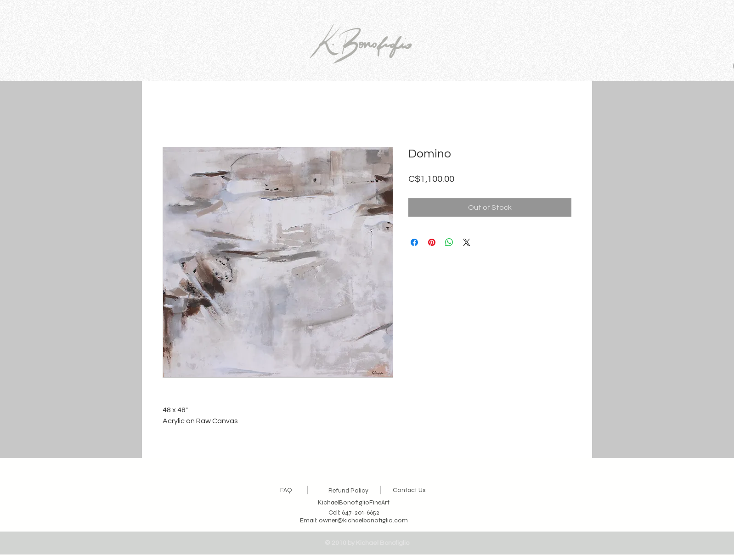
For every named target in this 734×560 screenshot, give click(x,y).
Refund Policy (348, 490)
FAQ (286, 490)
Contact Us (409, 490)
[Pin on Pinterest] (432, 242)
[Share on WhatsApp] (449, 242)
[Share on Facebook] (414, 242)
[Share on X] (467, 242)
